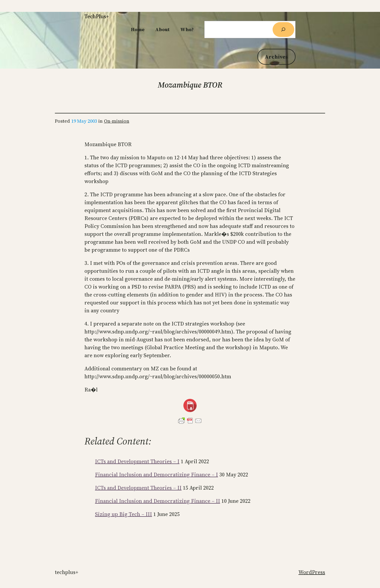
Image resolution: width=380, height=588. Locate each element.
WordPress (312, 572)
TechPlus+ (97, 16)
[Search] (283, 30)
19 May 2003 (84, 121)
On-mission (117, 121)
